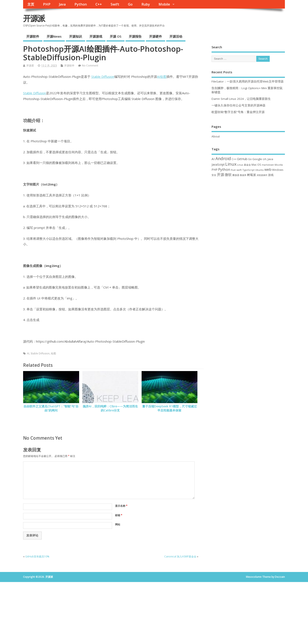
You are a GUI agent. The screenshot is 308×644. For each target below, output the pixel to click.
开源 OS (115, 36)
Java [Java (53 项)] (270, 159)
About (216, 136)
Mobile (164, 4)
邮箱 (119, 515)
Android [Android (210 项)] (223, 158)
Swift (115, 4)
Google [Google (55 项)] (257, 159)
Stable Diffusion (103, 77)
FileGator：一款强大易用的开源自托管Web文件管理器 (248, 81)
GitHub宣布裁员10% (37, 556)
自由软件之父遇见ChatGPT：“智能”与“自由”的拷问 (51, 408)
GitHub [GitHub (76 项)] (242, 159)
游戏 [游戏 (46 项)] (271, 175)
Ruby (146, 4)
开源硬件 (155, 36)
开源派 (34, 18)
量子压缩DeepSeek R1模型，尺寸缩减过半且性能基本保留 (170, 408)
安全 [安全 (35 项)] (214, 175)
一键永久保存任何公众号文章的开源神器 (238, 105)
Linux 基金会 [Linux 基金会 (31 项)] (244, 165)
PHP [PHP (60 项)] (215, 170)
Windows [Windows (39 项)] (278, 170)
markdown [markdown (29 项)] (268, 165)
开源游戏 (96, 36)
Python (81, 4)
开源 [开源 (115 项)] (221, 175)
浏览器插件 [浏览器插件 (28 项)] (262, 175)
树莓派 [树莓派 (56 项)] (252, 175)
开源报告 (135, 36)
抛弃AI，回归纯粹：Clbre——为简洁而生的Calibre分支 (110, 408)
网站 (118, 524)
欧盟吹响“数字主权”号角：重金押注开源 (238, 112)
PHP (47, 4)
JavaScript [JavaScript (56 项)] (218, 165)
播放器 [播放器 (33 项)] (236, 175)
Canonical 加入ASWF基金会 (180, 556)
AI (158, 77)
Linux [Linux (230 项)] (231, 164)
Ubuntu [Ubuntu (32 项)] (259, 170)
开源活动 (176, 36)
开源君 (30, 66)
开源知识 (76, 36)
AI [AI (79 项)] (213, 159)
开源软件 (33, 36)
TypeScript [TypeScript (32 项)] (248, 170)
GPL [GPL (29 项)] (265, 159)
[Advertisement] (248, 215)
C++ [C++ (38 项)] (234, 159)
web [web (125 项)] (268, 169)
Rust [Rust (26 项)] (233, 170)
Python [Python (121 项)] (224, 169)
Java (62, 4)
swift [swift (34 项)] (239, 170)
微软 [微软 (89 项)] (228, 175)
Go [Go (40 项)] (250, 159)
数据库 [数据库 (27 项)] (243, 175)
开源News (54, 36)
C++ (99, 4)
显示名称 (121, 506)
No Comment (90, 66)
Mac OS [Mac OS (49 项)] (256, 165)
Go (130, 4)
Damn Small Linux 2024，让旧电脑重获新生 (241, 99)
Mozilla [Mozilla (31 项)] (279, 165)
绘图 (163, 77)
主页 (31, 4)
